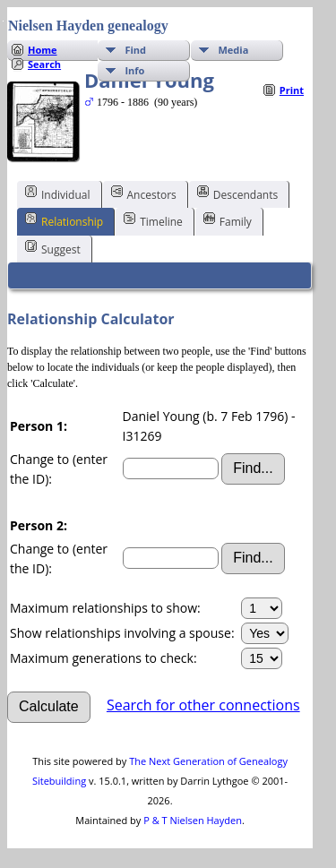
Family (228, 220)
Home (43, 50)
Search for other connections (203, 705)
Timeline (153, 220)
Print (292, 90)
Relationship (64, 220)
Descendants (237, 193)
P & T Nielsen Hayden (193, 820)
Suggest (53, 248)
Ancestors (144, 193)
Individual (58, 193)
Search (44, 64)
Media (233, 50)
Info (134, 70)
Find (135, 50)
